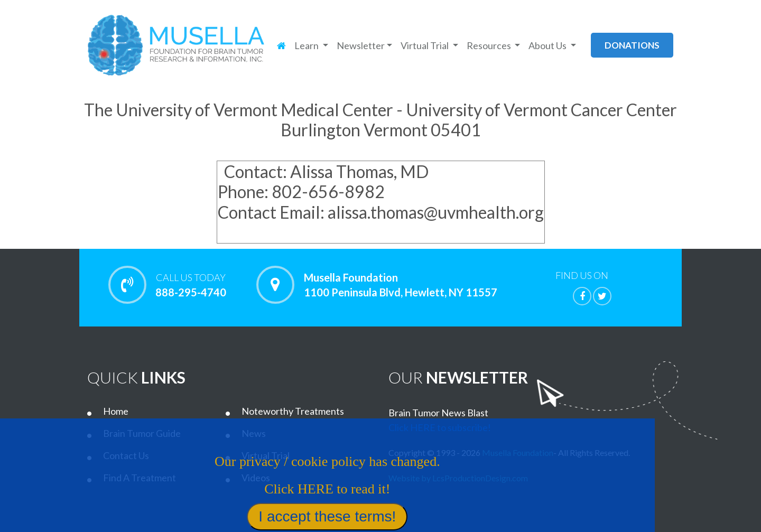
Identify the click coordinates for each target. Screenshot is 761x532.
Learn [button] (307, 45)
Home (116, 411)
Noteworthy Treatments (293, 411)
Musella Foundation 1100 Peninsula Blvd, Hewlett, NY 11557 (401, 285)
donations (632, 45)
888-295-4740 (191, 285)
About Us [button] (548, 45)
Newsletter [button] (361, 45)
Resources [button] (490, 45)
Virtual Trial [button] (425, 45)
